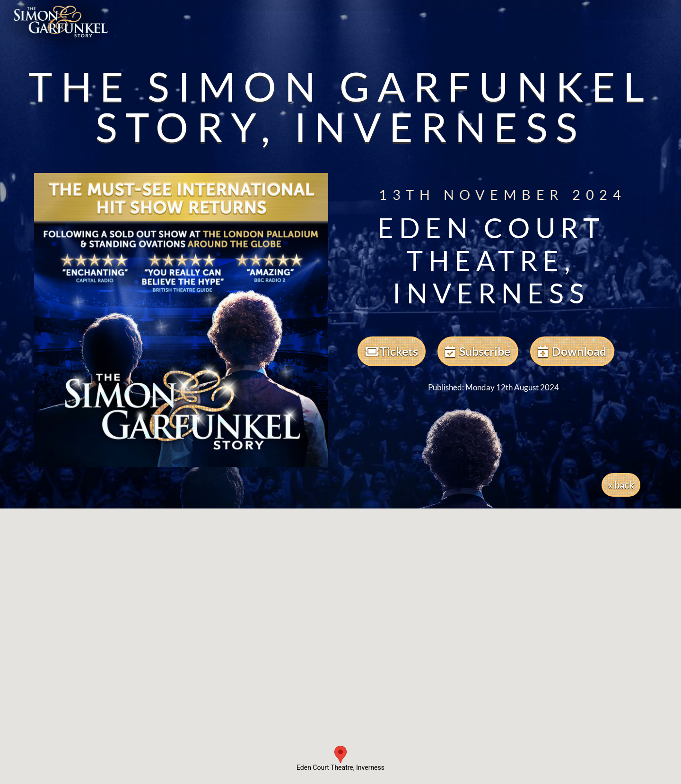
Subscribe (478, 351)
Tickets (392, 351)
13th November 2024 (486, 195)
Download (572, 351)
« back (621, 485)
